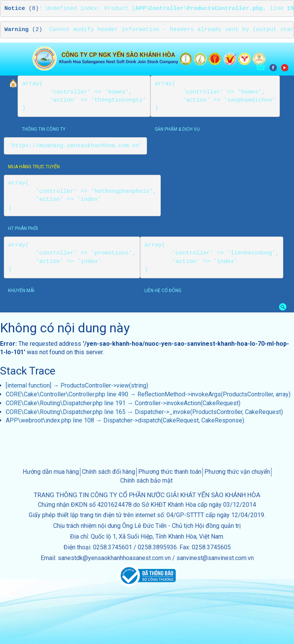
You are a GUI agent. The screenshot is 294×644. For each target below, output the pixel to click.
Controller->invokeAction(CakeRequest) (188, 403)
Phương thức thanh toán (170, 472)
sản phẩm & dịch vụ (177, 129)
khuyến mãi (21, 291)
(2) (24, 30)
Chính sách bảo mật (146, 481)
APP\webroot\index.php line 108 (50, 420)
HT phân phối (23, 228)
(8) (22, 9)
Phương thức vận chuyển (237, 472)
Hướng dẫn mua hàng (51, 472)
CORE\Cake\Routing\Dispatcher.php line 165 (66, 412)
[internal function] (29, 385)
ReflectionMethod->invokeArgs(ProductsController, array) (214, 394)
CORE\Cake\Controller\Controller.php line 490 (67, 394)
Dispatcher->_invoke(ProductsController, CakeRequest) (209, 412)
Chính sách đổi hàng (109, 472)
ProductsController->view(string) (104, 385)
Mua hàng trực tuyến (34, 167)
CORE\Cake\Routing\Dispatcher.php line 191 (66, 403)
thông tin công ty (44, 129)
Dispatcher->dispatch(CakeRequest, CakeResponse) (174, 420)
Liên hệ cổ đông (163, 291)
